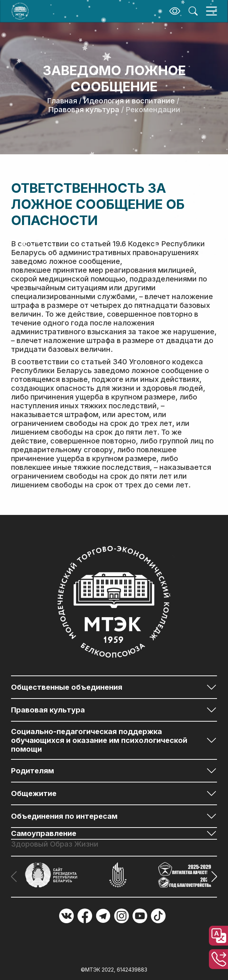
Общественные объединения (67, 687)
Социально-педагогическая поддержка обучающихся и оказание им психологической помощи (99, 740)
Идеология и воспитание (129, 101)
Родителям (32, 771)
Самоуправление (44, 833)
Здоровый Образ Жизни (55, 844)
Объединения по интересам (64, 816)
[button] (212, 877)
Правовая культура (84, 110)
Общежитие (34, 793)
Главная (62, 101)
